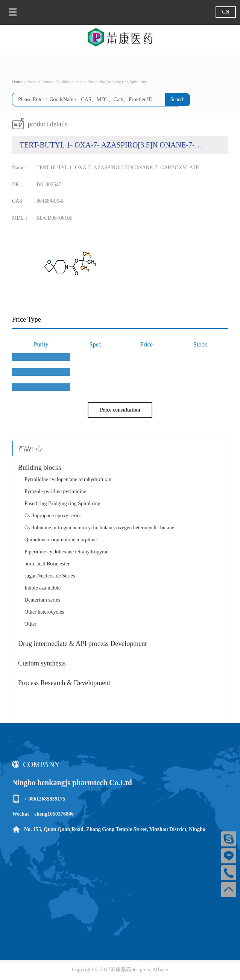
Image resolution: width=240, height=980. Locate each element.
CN (226, 12)
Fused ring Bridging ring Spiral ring (62, 504)
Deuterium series (42, 600)
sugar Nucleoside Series (50, 576)
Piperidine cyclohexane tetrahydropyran (67, 552)
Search (178, 100)
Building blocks (40, 468)
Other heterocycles (44, 612)
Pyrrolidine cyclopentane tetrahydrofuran (68, 479)
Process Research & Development (64, 683)
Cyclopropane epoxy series (53, 516)
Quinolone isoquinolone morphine (61, 540)
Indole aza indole (43, 588)
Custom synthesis (42, 663)
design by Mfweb (150, 970)
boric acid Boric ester (47, 564)
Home (17, 82)
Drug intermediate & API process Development (82, 644)
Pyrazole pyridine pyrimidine (55, 492)
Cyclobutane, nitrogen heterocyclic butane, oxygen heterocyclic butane (99, 528)
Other (30, 624)
